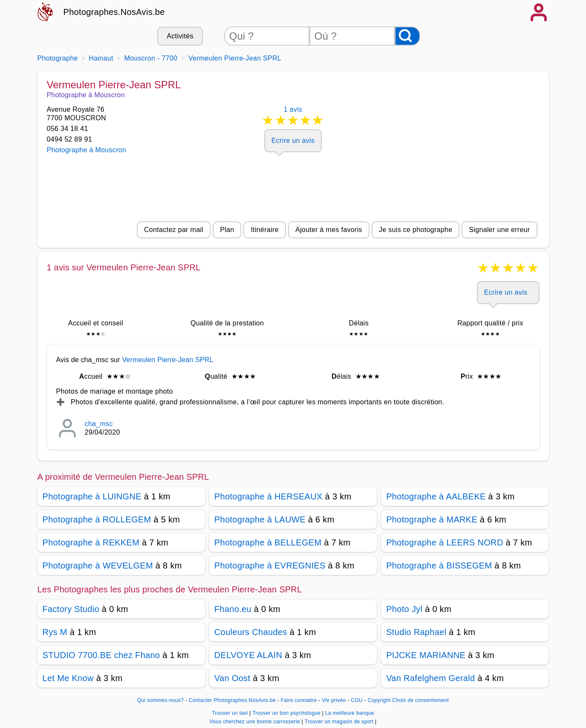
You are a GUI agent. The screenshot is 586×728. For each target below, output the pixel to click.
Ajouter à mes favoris (329, 230)
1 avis (293, 117)
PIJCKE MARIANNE (426, 655)
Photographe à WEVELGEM (98, 566)
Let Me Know (68, 678)
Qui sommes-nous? (160, 700)
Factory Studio (71, 609)
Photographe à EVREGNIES (270, 566)
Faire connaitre (299, 700)
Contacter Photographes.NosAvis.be (232, 700)
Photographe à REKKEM (91, 542)
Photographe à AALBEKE (436, 496)
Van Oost (232, 678)
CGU (357, 700)
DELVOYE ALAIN (248, 655)
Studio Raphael (416, 632)
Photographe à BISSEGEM (439, 566)
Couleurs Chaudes (251, 632)
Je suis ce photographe (416, 230)
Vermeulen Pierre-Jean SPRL (167, 360)
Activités (180, 36)
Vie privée (334, 700)
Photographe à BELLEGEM (268, 542)
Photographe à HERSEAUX (268, 496)
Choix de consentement (420, 700)
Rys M (55, 632)
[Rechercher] (407, 36)
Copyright (379, 700)
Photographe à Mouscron (87, 150)
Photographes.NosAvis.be (114, 12)
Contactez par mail (174, 230)
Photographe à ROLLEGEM (97, 519)
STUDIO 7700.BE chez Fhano (101, 655)
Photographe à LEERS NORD (445, 542)
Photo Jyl (404, 609)
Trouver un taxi (231, 713)
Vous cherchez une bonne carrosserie (256, 722)
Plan (227, 230)
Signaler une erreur (499, 230)
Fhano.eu (233, 609)
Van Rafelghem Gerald (430, 678)
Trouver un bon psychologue (287, 713)
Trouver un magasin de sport (340, 722)
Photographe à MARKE (432, 519)
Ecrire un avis (293, 141)
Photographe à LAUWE (260, 519)
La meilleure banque (350, 713)
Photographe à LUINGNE (92, 496)
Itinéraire (264, 230)
